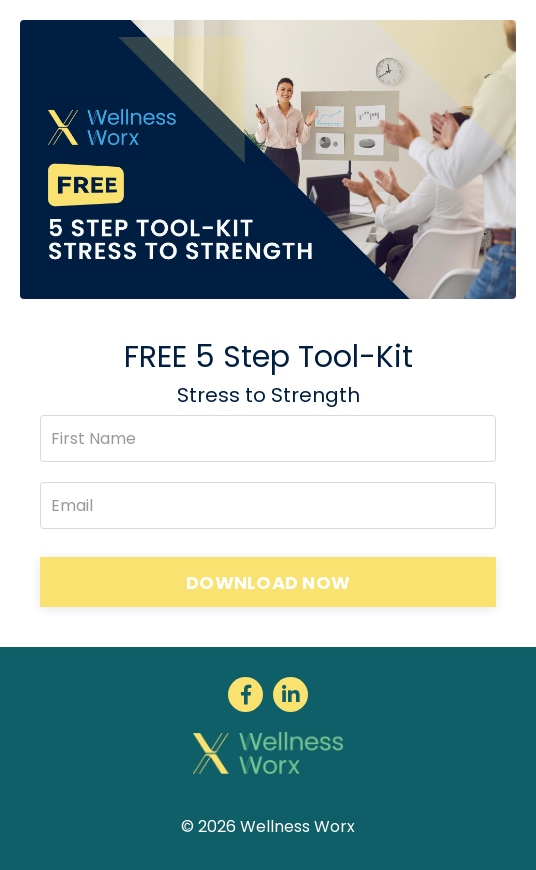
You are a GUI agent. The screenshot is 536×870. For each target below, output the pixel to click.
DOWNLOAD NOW (268, 582)
